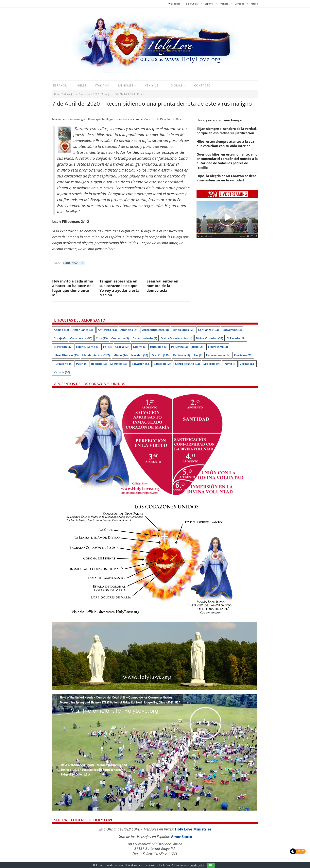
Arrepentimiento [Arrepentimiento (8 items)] (155, 330)
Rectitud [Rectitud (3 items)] (99, 364)
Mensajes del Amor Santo (78, 94)
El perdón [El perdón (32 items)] (63, 347)
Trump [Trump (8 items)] (230, 364)
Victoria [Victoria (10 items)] (62, 372)
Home (58, 94)
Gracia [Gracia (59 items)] (122, 347)
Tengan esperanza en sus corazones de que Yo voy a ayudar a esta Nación (119, 288)
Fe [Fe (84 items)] (107, 347)
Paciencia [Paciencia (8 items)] (181, 355)
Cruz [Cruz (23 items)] (102, 338)
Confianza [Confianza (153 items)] (208, 330)
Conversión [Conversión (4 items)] (232, 330)
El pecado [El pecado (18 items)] (236, 338)
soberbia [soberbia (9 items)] (211, 364)
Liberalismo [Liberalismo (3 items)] (218, 347)
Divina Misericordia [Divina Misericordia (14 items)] (176, 338)
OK (211, 865)
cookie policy (197, 865)
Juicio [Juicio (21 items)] (198, 347)
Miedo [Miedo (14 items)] (121, 355)
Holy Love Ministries (193, 829)
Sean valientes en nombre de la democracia (162, 286)
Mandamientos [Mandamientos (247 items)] (96, 355)
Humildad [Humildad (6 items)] (159, 347)
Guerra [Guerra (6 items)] (140, 347)
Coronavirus (74, 263)
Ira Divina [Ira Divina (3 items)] (179, 347)
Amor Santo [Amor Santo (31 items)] (83, 330)
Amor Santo (181, 837)
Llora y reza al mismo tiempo (219, 120)
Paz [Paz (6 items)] (198, 355)
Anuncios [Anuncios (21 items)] (129, 330)
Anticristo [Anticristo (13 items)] (107, 330)
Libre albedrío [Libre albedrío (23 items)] (66, 355)
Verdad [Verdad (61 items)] (247, 364)
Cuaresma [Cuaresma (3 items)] (120, 338)
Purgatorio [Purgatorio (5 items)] (63, 364)
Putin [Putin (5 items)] (82, 364)
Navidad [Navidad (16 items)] (140, 355)
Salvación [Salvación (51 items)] (141, 364)
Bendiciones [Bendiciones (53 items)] (183, 330)
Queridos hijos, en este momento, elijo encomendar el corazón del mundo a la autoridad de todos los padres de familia (227, 161)
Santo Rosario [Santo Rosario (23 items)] (187, 364)
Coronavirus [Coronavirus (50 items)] (81, 338)
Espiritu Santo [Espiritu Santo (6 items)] (88, 347)
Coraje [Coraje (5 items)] (60, 338)
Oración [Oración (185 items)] (161, 355)
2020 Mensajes (103, 94)
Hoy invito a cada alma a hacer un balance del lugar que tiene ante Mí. (73, 288)
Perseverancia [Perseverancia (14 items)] (218, 355)
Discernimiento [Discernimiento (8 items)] (145, 338)
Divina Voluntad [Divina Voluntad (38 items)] (209, 338)
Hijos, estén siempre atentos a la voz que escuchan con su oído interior (225, 144)
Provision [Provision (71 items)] (243, 355)
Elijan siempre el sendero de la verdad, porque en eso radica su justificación (227, 131)
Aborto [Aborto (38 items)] (61, 330)
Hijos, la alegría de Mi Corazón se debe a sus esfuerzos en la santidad (226, 178)
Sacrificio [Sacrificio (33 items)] (119, 364)
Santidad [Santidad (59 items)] (163, 364)
